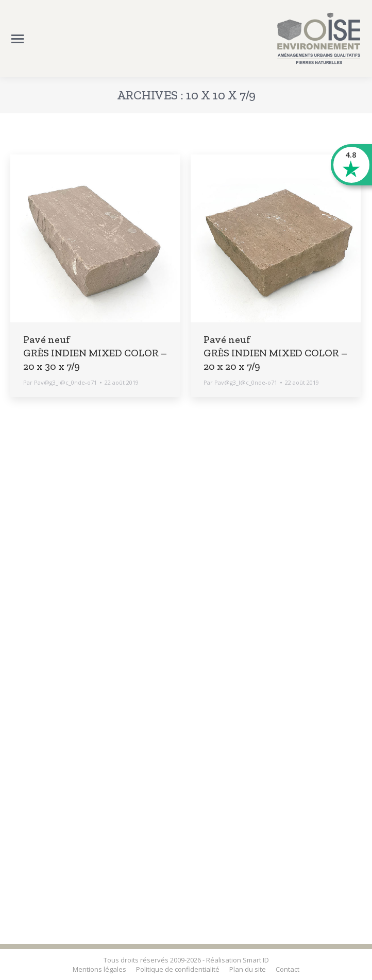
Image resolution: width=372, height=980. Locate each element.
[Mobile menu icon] (18, 39)
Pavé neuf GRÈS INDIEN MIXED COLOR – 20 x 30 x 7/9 (95, 353)
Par (60, 382)
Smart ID (256, 960)
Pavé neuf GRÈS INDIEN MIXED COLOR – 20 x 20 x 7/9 (275, 353)
